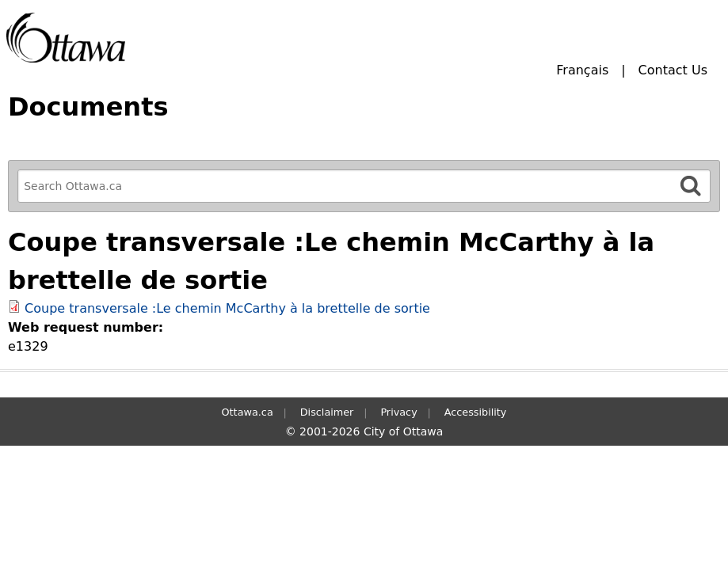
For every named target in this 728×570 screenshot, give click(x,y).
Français (582, 70)
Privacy (398, 412)
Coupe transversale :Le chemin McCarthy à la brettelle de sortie (227, 308)
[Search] (691, 186)
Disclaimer (327, 412)
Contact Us (673, 70)
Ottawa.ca (248, 412)
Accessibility (476, 412)
